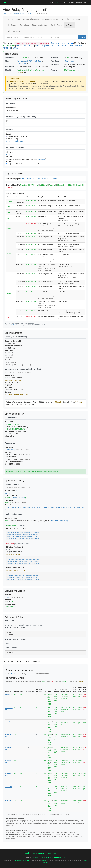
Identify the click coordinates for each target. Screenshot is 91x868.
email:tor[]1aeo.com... (46, 45)
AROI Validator (68, 2)
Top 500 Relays (56, 25)
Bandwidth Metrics (13, 333)
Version (54, 70)
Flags (7, 61)
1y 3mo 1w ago (68, 61)
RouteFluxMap (82, 2)
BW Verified (10, 67)
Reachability (56, 58)
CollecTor (12, 373)
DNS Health (10, 621)
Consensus (10, 58)
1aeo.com (8, 493)
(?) (17, 491)
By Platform (24, 25)
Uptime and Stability (14, 414)
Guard (25, 63)
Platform (8, 595)
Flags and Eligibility (14, 174)
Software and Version (15, 591)
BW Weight (55, 64)
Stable (40, 61)
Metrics (58, 2)
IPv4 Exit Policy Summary (16, 627)
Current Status (10, 422)
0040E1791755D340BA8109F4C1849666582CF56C (23, 535)
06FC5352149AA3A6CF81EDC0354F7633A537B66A (23, 562)
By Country (12, 25)
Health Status (12, 54)
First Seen (55, 61)
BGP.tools (42, 159)
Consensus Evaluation (19, 670)
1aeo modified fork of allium (22, 861)
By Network (77, 19)
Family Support (11, 518)
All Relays (69, 25)
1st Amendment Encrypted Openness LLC (48, 857)
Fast (35, 61)
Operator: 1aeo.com (60, 43)
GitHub (63, 853)
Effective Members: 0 (15, 547)
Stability (8, 70)
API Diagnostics (14, 31)
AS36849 (31, 14)
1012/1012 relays (19, 498)
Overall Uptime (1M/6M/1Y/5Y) (16, 427)
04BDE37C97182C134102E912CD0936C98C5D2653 (23, 560)
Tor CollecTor (15, 325)
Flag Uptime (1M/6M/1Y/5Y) (15, 431)
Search (82, 37)
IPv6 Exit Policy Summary (16, 639)
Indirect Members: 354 (15, 568)
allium (44, 861)
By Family (65, 19)
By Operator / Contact (50, 19)
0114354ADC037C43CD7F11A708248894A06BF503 (23, 538)
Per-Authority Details (14, 678)
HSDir (19, 63)
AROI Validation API (14, 488)
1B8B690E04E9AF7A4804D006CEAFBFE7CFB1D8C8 (23, 564)
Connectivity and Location (17, 98)
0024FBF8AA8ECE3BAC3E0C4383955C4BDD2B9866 (23, 533)
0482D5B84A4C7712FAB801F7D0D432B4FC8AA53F (23, 578)
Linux (15, 48)
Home (51, 2)
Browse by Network (17, 14)
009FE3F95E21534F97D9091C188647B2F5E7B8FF (23, 536)
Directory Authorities (40, 25)
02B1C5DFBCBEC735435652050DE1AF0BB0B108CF (23, 574)
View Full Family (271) (60, 521)
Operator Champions (31, 19)
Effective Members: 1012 (16, 529)
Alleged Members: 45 (15, 552)
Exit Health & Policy (14, 617)
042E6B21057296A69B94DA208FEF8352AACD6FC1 (23, 576)
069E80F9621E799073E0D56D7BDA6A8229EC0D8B (23, 580)
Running (20, 61)
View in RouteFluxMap (14, 141)
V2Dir (31, 61)
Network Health (14, 19)
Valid (26, 61)
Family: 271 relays (25, 45)
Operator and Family (14, 481)
